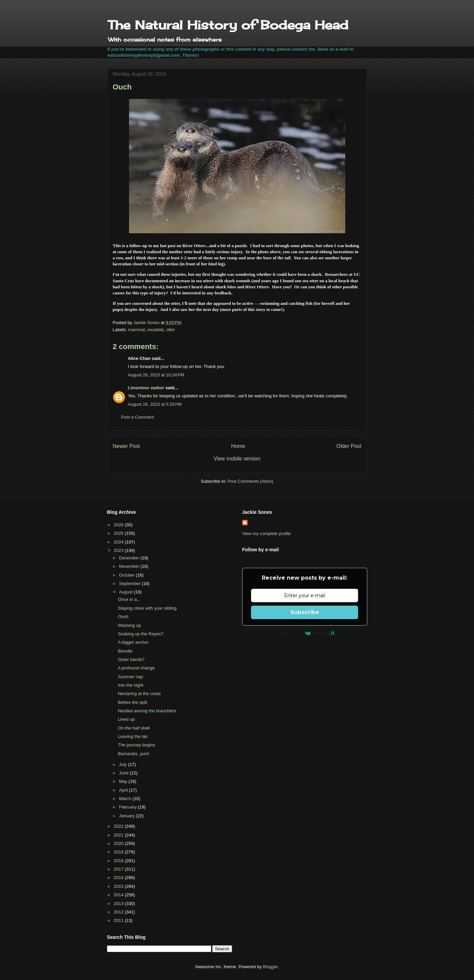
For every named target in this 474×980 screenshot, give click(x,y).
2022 (119, 826)
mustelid (155, 330)
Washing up (129, 625)
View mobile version (237, 459)
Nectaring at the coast (139, 694)
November (130, 566)
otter (171, 330)
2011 (119, 920)
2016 (119, 878)
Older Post (349, 446)
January (127, 816)
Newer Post (127, 446)
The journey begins (137, 745)
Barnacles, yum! (134, 754)
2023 (119, 550)
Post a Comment (138, 417)
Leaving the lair (133, 736)
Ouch (123, 617)
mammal (136, 330)
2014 (119, 895)
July (123, 764)
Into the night (131, 685)
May (124, 781)
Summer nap (130, 677)
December (130, 558)
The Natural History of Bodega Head (228, 25)
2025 (119, 533)
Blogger (270, 967)
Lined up (126, 719)
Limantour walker (146, 388)
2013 (119, 904)
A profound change (136, 668)
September (130, 584)
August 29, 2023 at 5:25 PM (155, 404)
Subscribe (305, 612)
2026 (119, 525)
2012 (119, 912)
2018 (119, 861)
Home (238, 446)
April (124, 790)
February (128, 807)
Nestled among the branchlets (147, 711)
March (126, 799)
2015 (119, 886)
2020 (119, 843)
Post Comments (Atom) (251, 481)
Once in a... (129, 599)
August (126, 592)
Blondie (125, 651)
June (124, 773)
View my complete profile (267, 534)
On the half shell (134, 728)
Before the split (133, 702)
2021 (119, 835)
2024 (119, 542)
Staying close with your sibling (147, 608)
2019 (119, 852)
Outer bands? (131, 659)
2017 (119, 869)
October (127, 575)
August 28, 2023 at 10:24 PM (156, 375)
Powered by (305, 633)
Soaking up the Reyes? (141, 634)
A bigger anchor (133, 642)
